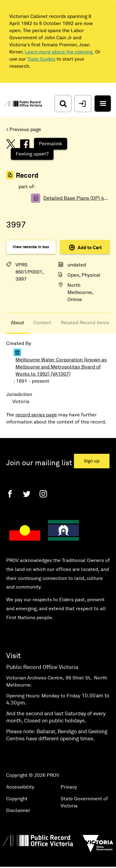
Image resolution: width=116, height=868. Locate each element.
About (17, 323)
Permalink (51, 144)
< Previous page (24, 130)
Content (42, 323)
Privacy (69, 787)
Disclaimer (18, 811)
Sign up (92, 461)
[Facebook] (10, 494)
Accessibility (20, 787)
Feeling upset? (32, 154)
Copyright (17, 799)
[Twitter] (27, 494)
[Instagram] (43, 494)
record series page (36, 415)
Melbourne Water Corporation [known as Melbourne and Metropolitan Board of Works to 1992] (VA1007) (61, 367)
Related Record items (85, 323)
